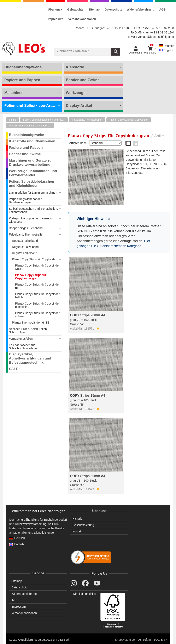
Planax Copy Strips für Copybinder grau (31, 126)
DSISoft (143, 640)
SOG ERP (160, 640)
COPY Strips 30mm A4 (88, 476)
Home (13, 120)
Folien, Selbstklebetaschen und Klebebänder (45, 120)
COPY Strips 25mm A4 (88, 396)
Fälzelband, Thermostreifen (87, 120)
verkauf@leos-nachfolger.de (156, 37)
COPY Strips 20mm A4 (88, 315)
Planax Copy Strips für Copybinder (129, 120)
